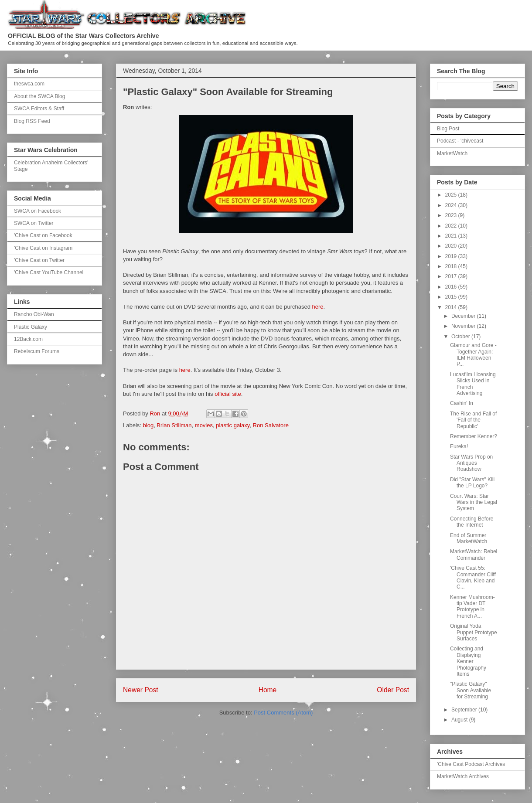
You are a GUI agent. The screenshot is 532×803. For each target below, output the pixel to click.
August (460, 720)
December (464, 316)
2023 (452, 215)
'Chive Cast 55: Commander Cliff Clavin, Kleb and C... (473, 577)
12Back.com (28, 339)
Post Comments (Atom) (283, 713)
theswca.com (29, 84)
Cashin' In (462, 403)
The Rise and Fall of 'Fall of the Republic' (473, 420)
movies (204, 425)
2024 (452, 205)
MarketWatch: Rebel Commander (474, 555)
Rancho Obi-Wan (34, 314)
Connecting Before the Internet (472, 522)
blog (148, 425)
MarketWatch (452, 153)
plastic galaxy (233, 425)
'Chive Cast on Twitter (39, 260)
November (464, 326)
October (461, 337)
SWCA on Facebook (38, 211)
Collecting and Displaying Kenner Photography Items (468, 661)
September (465, 710)
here (318, 307)
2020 (452, 246)
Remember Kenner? (474, 436)
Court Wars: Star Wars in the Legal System (474, 502)
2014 (452, 307)
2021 (452, 236)
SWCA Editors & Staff (39, 109)
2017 (452, 276)
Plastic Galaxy (31, 327)
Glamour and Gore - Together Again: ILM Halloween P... (473, 355)
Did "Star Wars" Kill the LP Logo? (472, 483)
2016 (452, 287)
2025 (452, 195)
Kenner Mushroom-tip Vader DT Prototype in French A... (472, 607)
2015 (452, 297)
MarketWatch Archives (463, 776)
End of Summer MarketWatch (469, 538)
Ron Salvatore (271, 425)
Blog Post (448, 129)
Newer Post (141, 690)
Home (268, 690)
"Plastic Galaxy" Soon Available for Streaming (471, 690)
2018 (452, 266)
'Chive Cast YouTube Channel (49, 272)
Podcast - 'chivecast (460, 141)
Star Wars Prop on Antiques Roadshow (471, 463)
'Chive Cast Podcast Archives (471, 764)
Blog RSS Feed (32, 121)
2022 (452, 226)
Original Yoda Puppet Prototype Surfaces (474, 632)
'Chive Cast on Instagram (43, 248)
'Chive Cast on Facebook (43, 235)
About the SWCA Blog (39, 96)
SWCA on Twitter (34, 223)
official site (228, 394)
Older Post (393, 690)
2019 (452, 256)
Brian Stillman (174, 425)
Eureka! (459, 446)
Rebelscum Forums (37, 351)
